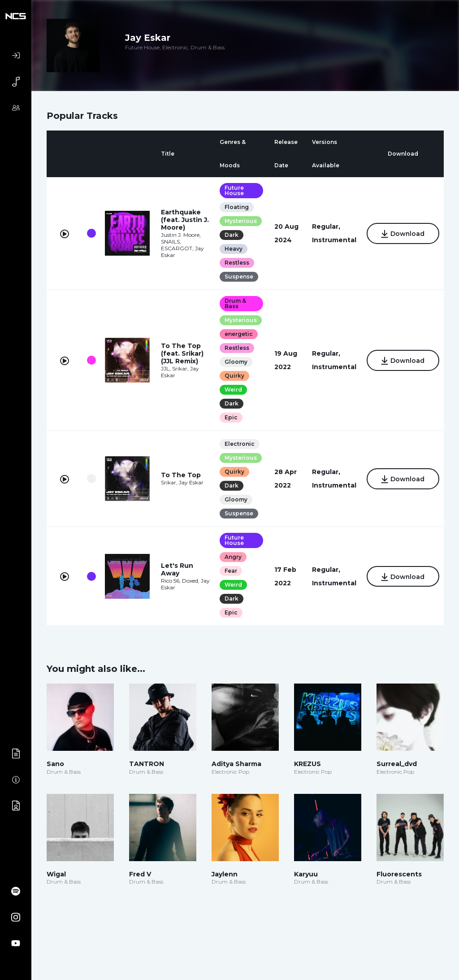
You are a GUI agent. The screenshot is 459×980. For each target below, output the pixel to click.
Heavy (233, 249)
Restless (236, 263)
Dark (231, 235)
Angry (233, 557)
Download (402, 234)
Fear (230, 571)
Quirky (234, 376)
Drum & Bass (235, 303)
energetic (238, 334)
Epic (231, 417)
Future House (234, 190)
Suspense (238, 277)
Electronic (239, 444)
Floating (236, 207)
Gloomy (236, 362)
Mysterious (240, 221)
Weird (233, 390)
